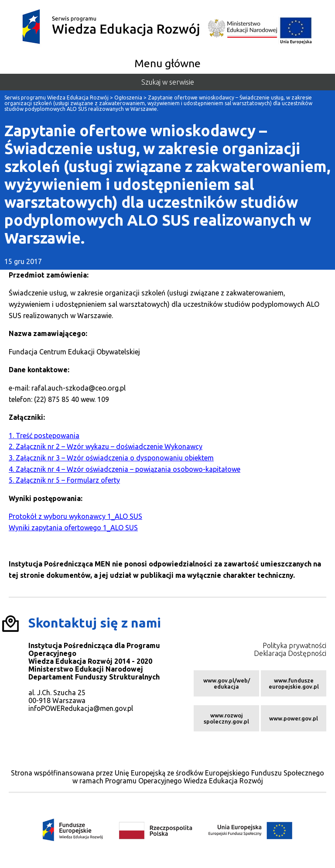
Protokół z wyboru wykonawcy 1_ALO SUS (75, 516)
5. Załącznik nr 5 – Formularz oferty (64, 480)
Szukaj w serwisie (168, 82)
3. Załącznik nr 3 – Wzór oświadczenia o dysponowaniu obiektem (111, 458)
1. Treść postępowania (44, 436)
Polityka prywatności (294, 645)
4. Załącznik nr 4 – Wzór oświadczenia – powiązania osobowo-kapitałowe (125, 469)
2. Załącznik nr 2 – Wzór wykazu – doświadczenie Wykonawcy (106, 446)
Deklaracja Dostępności (290, 653)
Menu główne (167, 63)
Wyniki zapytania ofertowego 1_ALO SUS (73, 528)
